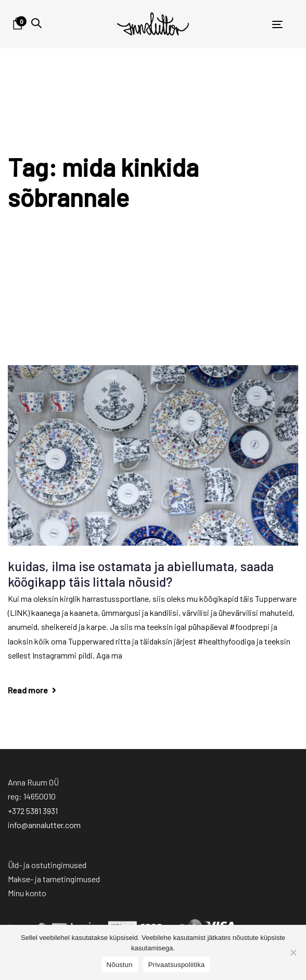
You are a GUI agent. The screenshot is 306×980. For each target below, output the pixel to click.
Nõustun (120, 965)
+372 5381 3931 (33, 811)
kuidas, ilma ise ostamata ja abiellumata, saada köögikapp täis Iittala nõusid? (141, 574)
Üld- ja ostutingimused (47, 865)
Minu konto (27, 893)
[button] (36, 23)
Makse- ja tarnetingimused (54, 879)
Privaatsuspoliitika (177, 965)
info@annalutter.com (44, 825)
